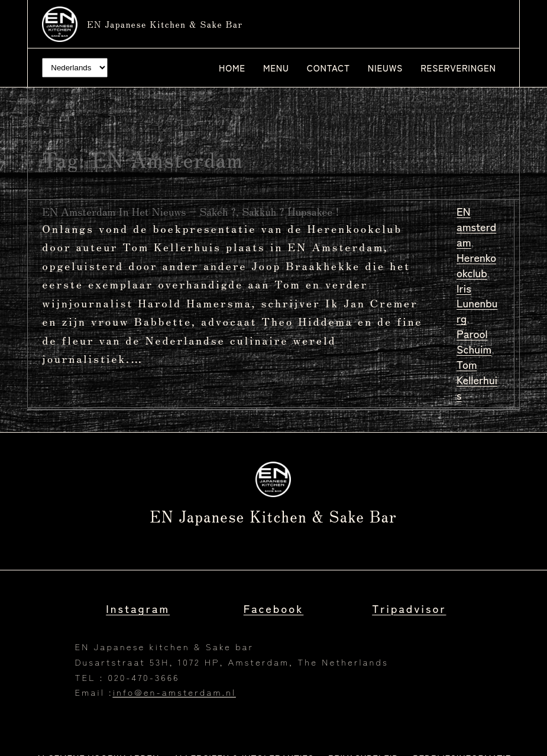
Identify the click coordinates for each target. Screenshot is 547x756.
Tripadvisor (409, 608)
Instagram (138, 608)
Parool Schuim (474, 341)
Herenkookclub (476, 265)
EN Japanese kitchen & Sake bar (165, 24)
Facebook (274, 608)
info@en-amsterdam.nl (174, 692)
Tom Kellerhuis (477, 379)
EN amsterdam (476, 226)
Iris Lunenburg (477, 303)
